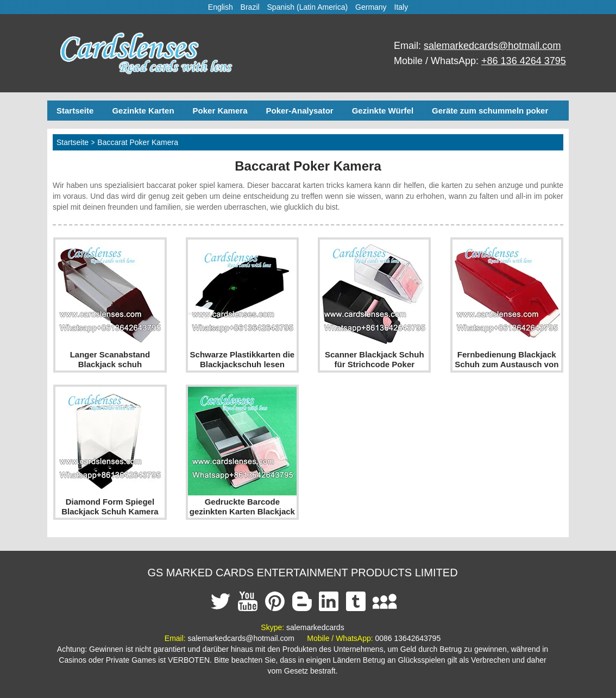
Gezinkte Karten (143, 111)
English (221, 7)
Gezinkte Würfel (383, 111)
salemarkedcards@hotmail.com (492, 46)
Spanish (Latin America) (308, 7)
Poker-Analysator (299, 111)
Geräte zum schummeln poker (490, 111)
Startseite (75, 111)
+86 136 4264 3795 (524, 61)
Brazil (250, 7)
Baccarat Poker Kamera (138, 142)
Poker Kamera (220, 111)
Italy (401, 7)
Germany (371, 7)
